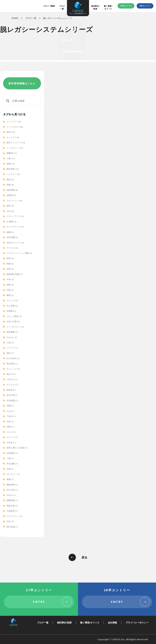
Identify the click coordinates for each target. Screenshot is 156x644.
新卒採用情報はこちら (22, 83)
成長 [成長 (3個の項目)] (10, 269)
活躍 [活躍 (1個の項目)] (10, 406)
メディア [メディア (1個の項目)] (12, 348)
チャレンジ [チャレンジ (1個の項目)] (13, 369)
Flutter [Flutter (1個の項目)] (12, 337)
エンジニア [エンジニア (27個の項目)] (14, 122)
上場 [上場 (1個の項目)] (10, 458)
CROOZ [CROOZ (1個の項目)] (12, 379)
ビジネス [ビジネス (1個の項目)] (12, 385)
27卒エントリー (126, 6)
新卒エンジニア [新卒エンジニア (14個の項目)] (16, 143)
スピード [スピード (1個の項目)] (12, 437)
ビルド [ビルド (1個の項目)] (11, 432)
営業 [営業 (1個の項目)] (10, 479)
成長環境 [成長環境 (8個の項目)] (12, 190)
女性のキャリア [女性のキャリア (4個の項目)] (15, 243)
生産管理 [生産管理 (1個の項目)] (12, 453)
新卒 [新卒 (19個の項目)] (11, 132)
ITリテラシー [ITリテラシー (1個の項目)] (14, 516)
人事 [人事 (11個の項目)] (11, 158)
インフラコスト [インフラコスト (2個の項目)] (15, 327)
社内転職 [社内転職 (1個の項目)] (12, 400)
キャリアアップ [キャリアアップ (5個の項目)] (15, 227)
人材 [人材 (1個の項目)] (10, 343)
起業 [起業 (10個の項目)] (11, 164)
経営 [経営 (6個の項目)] (10, 206)
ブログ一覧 (62, 7)
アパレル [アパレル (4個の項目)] (12, 248)
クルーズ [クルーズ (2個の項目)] (12, 300)
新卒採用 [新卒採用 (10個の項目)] (13, 169)
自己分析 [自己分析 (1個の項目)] (12, 490)
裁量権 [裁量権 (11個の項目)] (12, 153)
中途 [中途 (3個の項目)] (10, 279)
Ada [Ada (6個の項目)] (10, 211)
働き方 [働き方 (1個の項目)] (11, 374)
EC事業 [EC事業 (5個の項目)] (11, 222)
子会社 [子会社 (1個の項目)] (11, 416)
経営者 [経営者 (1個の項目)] (11, 390)
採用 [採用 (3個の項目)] (10, 258)
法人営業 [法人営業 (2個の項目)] (12, 306)
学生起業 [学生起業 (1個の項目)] (12, 464)
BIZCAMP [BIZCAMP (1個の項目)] (13, 358)
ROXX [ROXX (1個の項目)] (11, 495)
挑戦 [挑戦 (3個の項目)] (10, 285)
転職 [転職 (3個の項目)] (10, 264)
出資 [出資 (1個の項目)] (10, 469)
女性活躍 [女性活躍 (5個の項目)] (12, 237)
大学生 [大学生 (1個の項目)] (11, 443)
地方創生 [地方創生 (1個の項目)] (12, 364)
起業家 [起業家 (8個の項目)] (11, 195)
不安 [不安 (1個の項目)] (10, 521)
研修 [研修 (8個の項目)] (10, 185)
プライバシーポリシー (137, 622)
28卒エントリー (145, 6)
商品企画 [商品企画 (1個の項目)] (12, 506)
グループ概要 (49, 6)
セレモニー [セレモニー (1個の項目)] (13, 474)
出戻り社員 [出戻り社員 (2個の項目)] (13, 321)
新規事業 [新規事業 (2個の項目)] (12, 332)
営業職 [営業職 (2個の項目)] (11, 311)
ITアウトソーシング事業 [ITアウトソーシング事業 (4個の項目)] (19, 253)
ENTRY (39, 602)
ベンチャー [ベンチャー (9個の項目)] (13, 174)
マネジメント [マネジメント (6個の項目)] (14, 201)
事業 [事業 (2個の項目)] (10, 295)
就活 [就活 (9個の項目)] (10, 179)
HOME (15, 18)
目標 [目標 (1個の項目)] (10, 427)
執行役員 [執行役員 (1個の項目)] (12, 527)
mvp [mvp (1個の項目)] (10, 411)
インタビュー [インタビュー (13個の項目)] (15, 148)
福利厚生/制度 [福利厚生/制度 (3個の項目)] (15, 274)
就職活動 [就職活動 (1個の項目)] (12, 500)
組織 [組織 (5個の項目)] (10, 232)
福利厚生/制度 (95, 7)
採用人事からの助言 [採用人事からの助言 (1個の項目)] (17, 448)
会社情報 (112, 622)
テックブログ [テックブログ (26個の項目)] (15, 127)
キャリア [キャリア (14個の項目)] (13, 137)
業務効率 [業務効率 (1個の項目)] (12, 485)
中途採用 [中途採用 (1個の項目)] (12, 511)
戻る (84, 557)
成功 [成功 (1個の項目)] (10, 353)
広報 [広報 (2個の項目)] (10, 290)
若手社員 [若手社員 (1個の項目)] (12, 395)
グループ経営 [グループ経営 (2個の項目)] (14, 316)
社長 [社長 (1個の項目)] (10, 422)
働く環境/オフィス (108, 7)
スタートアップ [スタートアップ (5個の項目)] (15, 216)
